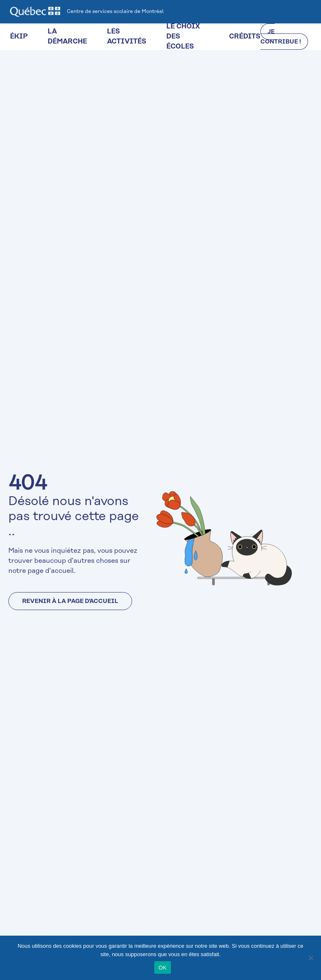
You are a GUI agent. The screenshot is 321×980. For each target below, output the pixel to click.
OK (162, 968)
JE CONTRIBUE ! (281, 37)
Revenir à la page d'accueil (70, 602)
